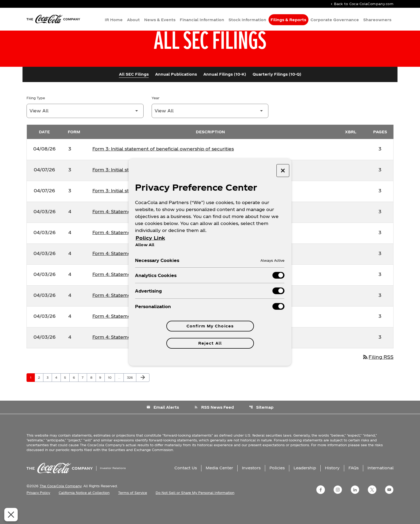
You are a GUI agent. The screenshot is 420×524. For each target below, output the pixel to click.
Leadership (305, 486)
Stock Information (247, 20)
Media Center (219, 486)
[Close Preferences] (8, 515)
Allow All (145, 245)
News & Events (160, 20)
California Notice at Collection (84, 511)
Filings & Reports (288, 20)
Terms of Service (133, 511)
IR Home (114, 20)
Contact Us (186, 486)
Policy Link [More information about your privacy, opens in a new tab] (150, 238)
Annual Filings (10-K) (225, 92)
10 (111, 396)
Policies (277, 486)
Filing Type (36, 116)
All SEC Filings (134, 92)
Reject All (210, 343)
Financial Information (202, 20)
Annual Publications (176, 92)
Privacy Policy (38, 511)
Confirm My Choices (210, 326)
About (133, 20)
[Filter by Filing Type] (85, 129)
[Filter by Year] (210, 129)
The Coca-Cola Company (61, 504)
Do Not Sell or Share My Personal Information (195, 511)
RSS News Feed (214, 425)
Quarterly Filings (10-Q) (277, 92)
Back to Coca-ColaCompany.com (362, 4)
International (380, 486)
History (332, 486)
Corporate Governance (335, 20)
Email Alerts (162, 425)
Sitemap (262, 425)
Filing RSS (377, 375)
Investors (251, 486)
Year (155, 116)
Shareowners (377, 20)
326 (131, 396)
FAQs (354, 486)
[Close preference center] (283, 171)
